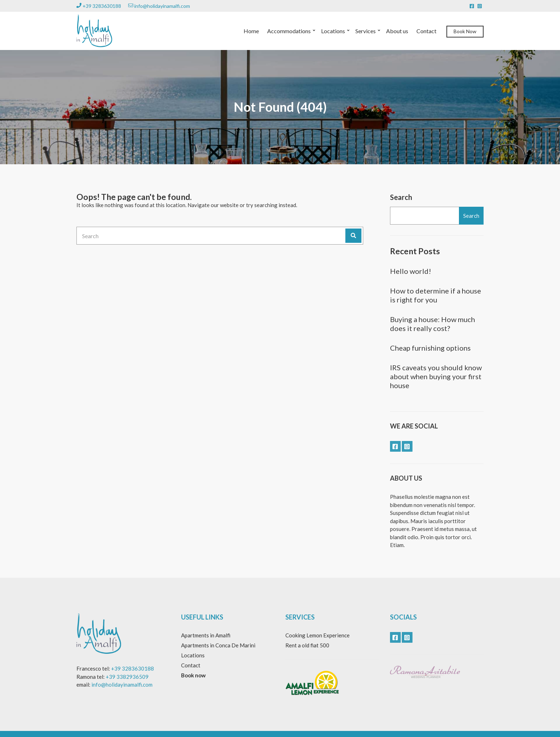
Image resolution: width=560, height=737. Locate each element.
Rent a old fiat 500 (307, 645)
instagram (480, 6)
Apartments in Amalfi (206, 635)
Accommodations (289, 31)
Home (251, 31)
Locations (333, 31)
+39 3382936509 (127, 677)
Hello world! (411, 271)
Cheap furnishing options (430, 348)
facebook (472, 6)
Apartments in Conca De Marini (218, 645)
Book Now (465, 31)
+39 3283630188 (99, 6)
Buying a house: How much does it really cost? (432, 324)
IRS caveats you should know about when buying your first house (436, 376)
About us (397, 31)
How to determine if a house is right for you (436, 295)
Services (366, 31)
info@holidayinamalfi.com (159, 6)
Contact (426, 31)
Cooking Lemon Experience (317, 635)
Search (401, 197)
